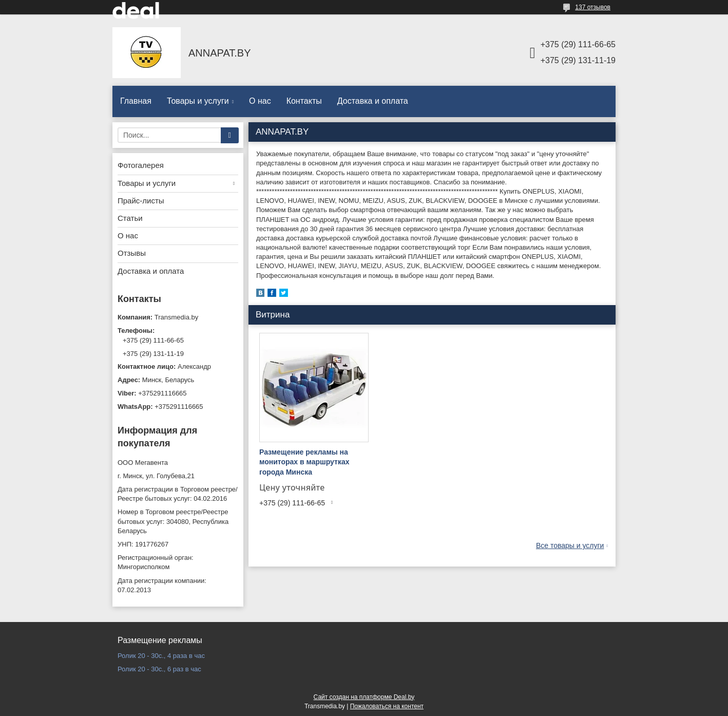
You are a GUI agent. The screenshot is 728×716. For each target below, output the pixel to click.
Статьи (130, 218)
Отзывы (132, 253)
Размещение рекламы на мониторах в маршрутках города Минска (304, 462)
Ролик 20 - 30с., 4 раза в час (161, 656)
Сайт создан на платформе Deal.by (364, 697)
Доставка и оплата (373, 101)
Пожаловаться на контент (387, 706)
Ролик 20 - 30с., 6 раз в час (159, 669)
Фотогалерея (141, 165)
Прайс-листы (141, 201)
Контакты (304, 101)
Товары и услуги (198, 101)
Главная (136, 101)
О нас (260, 101)
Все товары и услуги (570, 545)
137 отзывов (593, 7)
